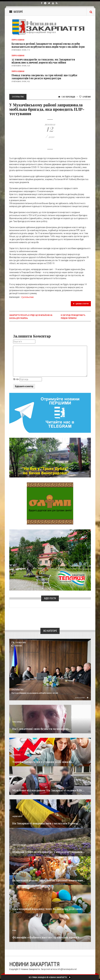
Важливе (15, 874)
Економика (16, 755)
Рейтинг (85, 97)
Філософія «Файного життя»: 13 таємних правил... (47, 937)
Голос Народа (17, 722)
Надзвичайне (17, 817)
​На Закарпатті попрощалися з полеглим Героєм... (46, 823)
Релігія (15, 902)
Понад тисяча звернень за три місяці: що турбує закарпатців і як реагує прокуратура (44, 77)
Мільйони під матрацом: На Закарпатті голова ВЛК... (48, 790)
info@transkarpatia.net (67, 969)
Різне (14, 931)
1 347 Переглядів (67, 97)
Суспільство (28, 297)
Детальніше (82, 697)
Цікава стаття (81, 304)
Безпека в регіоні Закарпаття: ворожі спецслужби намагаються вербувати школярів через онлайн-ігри (48, 45)
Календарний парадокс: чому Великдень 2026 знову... (49, 909)
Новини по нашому (19, 845)
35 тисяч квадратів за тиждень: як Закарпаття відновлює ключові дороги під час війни (43, 61)
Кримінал (16, 784)
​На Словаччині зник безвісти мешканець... (42, 729)
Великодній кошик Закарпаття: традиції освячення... (49, 880)
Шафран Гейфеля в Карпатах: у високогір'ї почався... (48, 852)
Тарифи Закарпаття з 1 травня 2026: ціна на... (43, 762)
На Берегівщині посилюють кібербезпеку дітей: (35, 693)
